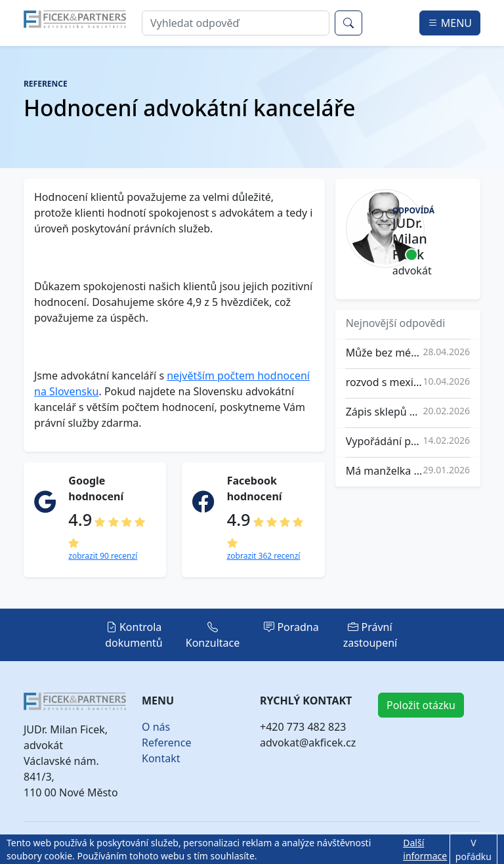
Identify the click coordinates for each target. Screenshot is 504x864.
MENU (450, 23)
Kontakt (161, 758)
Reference (166, 743)
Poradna (291, 627)
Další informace (425, 849)
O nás (156, 727)
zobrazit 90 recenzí (103, 556)
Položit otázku (421, 705)
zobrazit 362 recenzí (264, 556)
